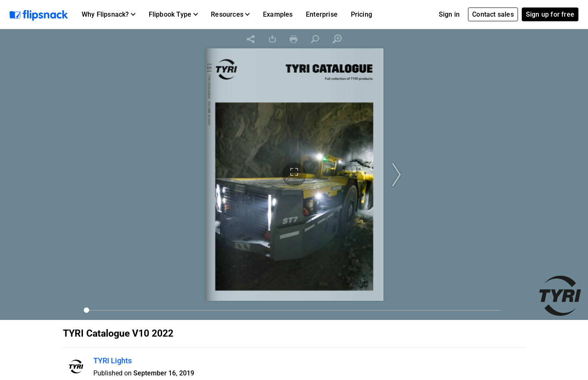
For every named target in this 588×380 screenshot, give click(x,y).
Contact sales (493, 14)
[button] (109, 15)
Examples (278, 14)
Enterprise (322, 14)
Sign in (449, 14)
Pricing (362, 14)
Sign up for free (550, 14)
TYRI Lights (113, 361)
